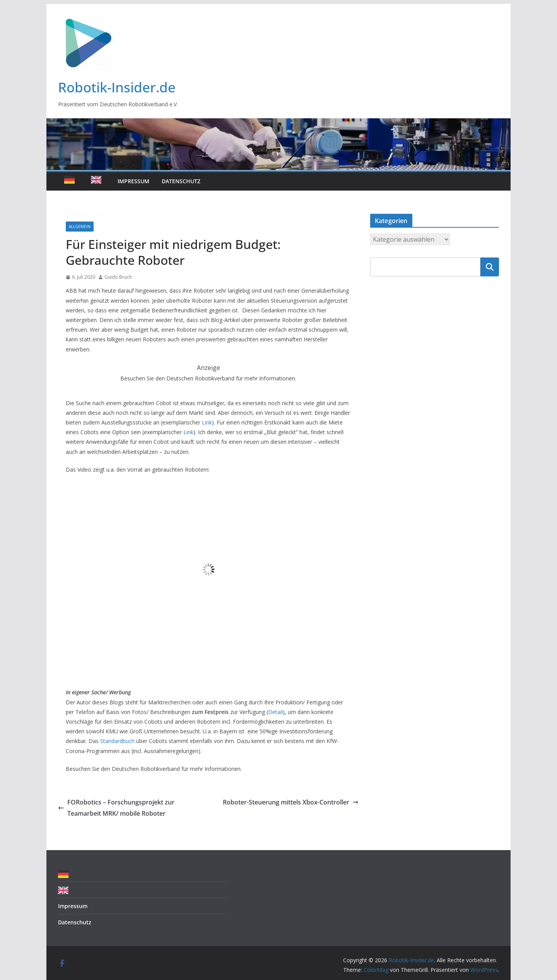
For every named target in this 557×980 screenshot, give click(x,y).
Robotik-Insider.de (117, 87)
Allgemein (80, 227)
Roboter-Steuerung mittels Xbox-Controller (291, 802)
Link (207, 422)
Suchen (490, 267)
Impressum (133, 181)
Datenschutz (181, 181)
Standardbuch (117, 741)
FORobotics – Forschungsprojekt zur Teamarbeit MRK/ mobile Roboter (116, 808)
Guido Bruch (118, 277)
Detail (275, 712)
